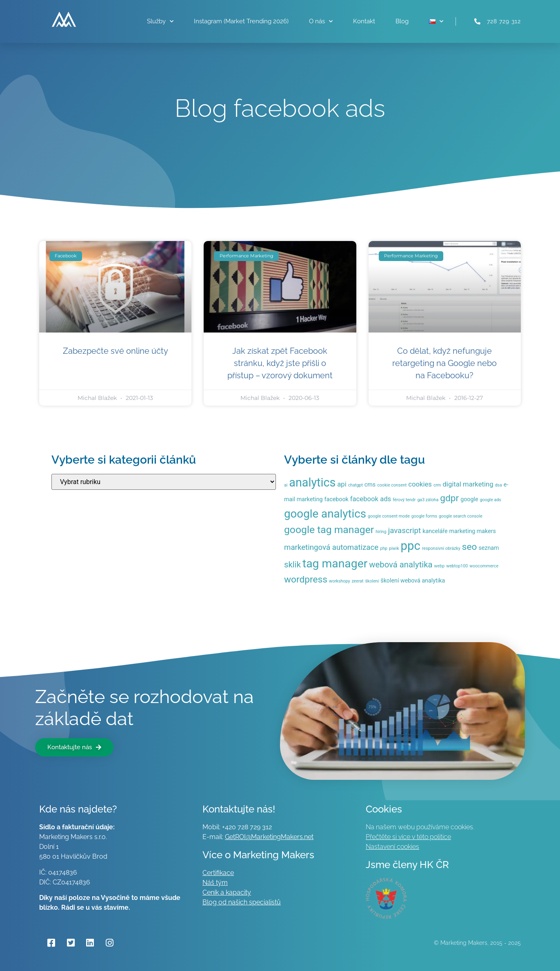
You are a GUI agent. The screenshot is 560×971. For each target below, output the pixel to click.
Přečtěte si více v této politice (408, 837)
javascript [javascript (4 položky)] (405, 531)
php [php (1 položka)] (384, 548)
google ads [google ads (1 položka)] (490, 500)
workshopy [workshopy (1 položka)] (340, 581)
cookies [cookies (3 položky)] (420, 484)
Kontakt (364, 21)
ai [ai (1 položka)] (286, 485)
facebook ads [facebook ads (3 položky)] (371, 499)
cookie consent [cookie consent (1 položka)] (392, 485)
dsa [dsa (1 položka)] (499, 485)
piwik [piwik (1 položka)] (394, 548)
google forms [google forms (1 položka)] (424, 516)
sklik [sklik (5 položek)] (292, 565)
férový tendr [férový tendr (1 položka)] (404, 500)
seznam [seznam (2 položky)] (489, 548)
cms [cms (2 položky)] (370, 484)
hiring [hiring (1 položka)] (381, 532)
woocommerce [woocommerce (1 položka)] (484, 566)
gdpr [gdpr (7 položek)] (449, 498)
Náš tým (215, 883)
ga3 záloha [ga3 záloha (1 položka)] (428, 500)
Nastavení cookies (392, 847)
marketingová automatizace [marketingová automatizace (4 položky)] (331, 547)
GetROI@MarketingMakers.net (269, 837)
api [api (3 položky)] (342, 484)
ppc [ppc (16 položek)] (411, 546)
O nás (321, 21)
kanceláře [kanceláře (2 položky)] (435, 531)
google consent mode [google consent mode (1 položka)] (389, 516)
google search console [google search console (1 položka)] (461, 516)
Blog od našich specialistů (242, 902)
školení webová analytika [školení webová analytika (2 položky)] (413, 580)
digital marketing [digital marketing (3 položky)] (468, 484)
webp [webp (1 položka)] (440, 566)
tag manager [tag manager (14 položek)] (335, 564)
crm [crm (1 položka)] (437, 485)
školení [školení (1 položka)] (372, 581)
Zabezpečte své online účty (116, 351)
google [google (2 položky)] (469, 499)
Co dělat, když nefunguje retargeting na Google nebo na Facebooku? (444, 363)
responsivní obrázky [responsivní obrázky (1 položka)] (441, 548)
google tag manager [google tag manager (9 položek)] (329, 530)
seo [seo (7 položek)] (470, 547)
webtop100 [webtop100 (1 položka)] (457, 566)
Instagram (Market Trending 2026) (241, 21)
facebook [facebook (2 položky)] (337, 499)
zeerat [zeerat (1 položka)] (357, 581)
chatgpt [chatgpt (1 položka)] (356, 485)
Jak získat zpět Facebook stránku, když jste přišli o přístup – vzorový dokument (280, 363)
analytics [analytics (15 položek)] (312, 482)
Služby (160, 21)
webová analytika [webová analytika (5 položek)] (401, 565)
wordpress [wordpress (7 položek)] (306, 579)
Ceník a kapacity (227, 892)
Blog (402, 21)
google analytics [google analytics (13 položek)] (325, 514)
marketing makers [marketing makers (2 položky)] (473, 531)
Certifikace (218, 873)
